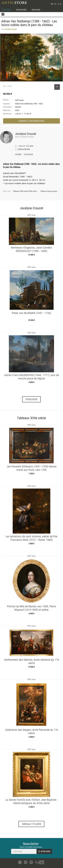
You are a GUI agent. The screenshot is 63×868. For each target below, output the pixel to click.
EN (55, 4)
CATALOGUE (6, 10)
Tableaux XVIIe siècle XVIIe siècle (25, 191)
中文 (60, 4)
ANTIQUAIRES (21, 10)
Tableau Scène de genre (49, 191)
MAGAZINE (36, 10)
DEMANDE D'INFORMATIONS (31, 121)
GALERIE (18, 155)
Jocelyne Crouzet (26, 134)
